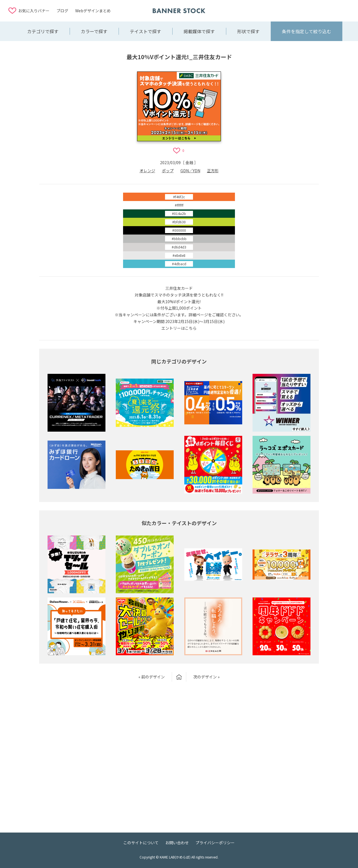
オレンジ (147, 171)
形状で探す (248, 31)
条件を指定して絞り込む (307, 31)
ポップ (168, 171)
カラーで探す (94, 31)
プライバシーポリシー (215, 843)
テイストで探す (145, 31)
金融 (189, 162)
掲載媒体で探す (199, 31)
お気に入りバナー (34, 11)
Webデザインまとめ (93, 11)
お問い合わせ (177, 843)
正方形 (213, 171)
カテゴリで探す (43, 31)
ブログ (62, 11)
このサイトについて (141, 843)
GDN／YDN (190, 171)
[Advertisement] (305, 10)
